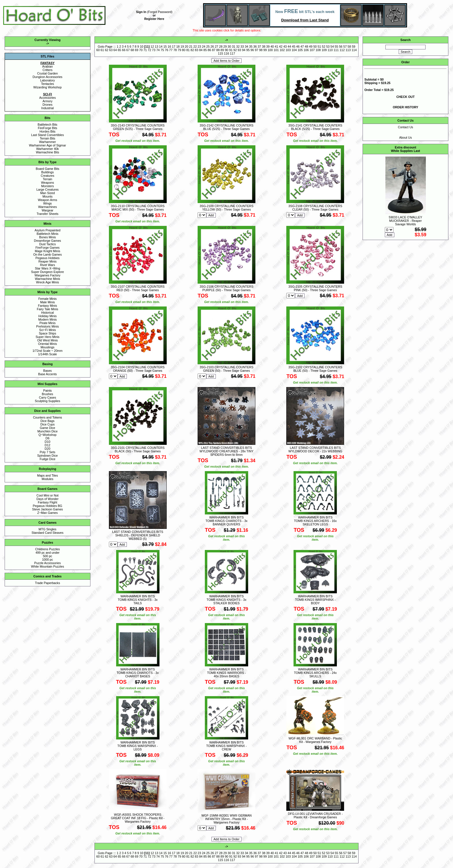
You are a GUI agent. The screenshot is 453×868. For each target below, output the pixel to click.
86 (209, 50)
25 (208, 47)
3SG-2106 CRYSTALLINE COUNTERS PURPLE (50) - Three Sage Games (226, 288)
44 (289, 47)
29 (225, 47)
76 (167, 50)
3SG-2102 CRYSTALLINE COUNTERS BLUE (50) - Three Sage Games (315, 369)
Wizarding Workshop (47, 87)
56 (341, 47)
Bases (48, 371)
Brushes (48, 394)
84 (201, 50)
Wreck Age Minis (48, 282)
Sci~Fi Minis (48, 330)
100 (270, 50)
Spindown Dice (48, 456)
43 (285, 47)
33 (242, 47)
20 (187, 47)
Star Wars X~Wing (48, 268)
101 (276, 50)
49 (311, 47)
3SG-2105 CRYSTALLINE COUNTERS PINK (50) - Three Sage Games (315, 288)
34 (246, 47)
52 (324, 47)
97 (257, 50)
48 (307, 47)
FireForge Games (48, 248)
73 (154, 50)
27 (216, 47)
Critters (47, 70)
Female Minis (48, 299)
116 (226, 53)
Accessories (48, 98)
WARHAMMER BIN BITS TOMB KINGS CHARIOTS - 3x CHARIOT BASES (138, 673)
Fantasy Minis (48, 306)
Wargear (47, 210)
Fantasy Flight (48, 502)
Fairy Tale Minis (47, 309)
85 (205, 50)
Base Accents (48, 374)
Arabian (48, 66)
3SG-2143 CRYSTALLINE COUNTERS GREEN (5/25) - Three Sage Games (138, 127)
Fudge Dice (48, 459)
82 (192, 50)
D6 (48, 438)
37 (259, 47)
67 (128, 50)
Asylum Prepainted (48, 230)
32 (238, 47)
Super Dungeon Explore (48, 272)
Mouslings (47, 347)
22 (195, 47)
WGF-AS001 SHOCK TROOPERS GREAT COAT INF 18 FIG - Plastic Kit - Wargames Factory (138, 818)
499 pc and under (48, 553)
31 (234, 47)
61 (102, 50)
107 (312, 50)
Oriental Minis (48, 344)
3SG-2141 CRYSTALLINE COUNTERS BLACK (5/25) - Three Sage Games (315, 127)
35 (251, 47)
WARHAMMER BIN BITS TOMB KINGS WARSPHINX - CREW (226, 746)
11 (147, 47)
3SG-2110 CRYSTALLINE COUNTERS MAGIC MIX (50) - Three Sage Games (138, 208)
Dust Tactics (48, 244)
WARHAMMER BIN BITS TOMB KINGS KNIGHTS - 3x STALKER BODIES (226, 600)
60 (98, 50)
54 (332, 47)
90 (226, 50)
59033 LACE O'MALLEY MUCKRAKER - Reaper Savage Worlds (406, 221)
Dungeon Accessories (48, 77)
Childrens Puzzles (48, 549)
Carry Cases (48, 397)
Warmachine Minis (48, 279)
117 (233, 53)
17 (174, 47)
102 (282, 50)
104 (294, 50)
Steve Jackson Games (48, 509)
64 (115, 50)
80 (184, 50)
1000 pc (47, 560)
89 (222, 50)
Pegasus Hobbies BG (47, 506)
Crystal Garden (48, 73)
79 (179, 50)
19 (182, 47)
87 (214, 50)
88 (218, 50)
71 (145, 50)
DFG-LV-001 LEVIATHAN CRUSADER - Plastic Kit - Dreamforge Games (315, 815)
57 (345, 47)
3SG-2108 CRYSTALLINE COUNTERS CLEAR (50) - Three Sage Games (315, 208)
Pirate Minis (48, 323)
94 (244, 50)
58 (349, 47)
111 (336, 50)
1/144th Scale (48, 354)
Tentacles (48, 84)
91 (231, 50)
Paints (48, 391)
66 (124, 50)
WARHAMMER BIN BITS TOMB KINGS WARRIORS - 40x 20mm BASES (226, 673)
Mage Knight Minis (48, 251)
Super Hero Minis (47, 337)
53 (328, 47)
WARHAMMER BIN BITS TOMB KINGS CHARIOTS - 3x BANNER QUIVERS (226, 521)
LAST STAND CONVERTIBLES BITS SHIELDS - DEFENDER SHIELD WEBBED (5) (138, 535)
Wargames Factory (48, 275)
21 (191, 47)
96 (252, 50)
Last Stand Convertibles (48, 135)
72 (149, 50)
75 (162, 50)
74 (158, 50)
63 (111, 50)
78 (175, 50)
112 (342, 50)
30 (229, 47)
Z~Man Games (48, 513)
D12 (48, 445)
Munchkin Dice (47, 431)
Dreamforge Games (48, 241)
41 (276, 47)
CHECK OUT (405, 97)
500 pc (47, 556)
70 (141, 50)
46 (298, 47)
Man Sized (47, 193)
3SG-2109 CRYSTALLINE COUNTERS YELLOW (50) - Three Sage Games (226, 208)
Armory (47, 101)
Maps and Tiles (48, 475)
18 (178, 47)
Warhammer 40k (47, 149)
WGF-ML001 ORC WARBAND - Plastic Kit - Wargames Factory (315, 740)
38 (263, 47)
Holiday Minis (48, 316)
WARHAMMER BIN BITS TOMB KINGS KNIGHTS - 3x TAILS (138, 600)
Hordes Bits (48, 131)
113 (348, 50)
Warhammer (47, 142)
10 (142, 47)
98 (261, 50)
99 (265, 50)
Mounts (48, 196)
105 (300, 50)
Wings (48, 203)
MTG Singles (48, 529)
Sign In (141, 12)
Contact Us (405, 127)
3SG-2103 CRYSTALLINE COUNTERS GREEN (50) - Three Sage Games (226, 369)
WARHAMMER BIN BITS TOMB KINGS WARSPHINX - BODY (315, 600)
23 (199, 47)
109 (324, 50)
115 (220, 53)
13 (157, 47)
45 (294, 47)
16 (169, 47)
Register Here (154, 19)
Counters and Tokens (48, 417)
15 (165, 47)
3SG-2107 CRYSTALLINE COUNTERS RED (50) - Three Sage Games (138, 288)
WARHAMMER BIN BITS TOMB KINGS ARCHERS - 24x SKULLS (315, 673)
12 (152, 47)
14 (161, 47)
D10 (48, 442)
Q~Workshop (47, 435)
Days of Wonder (47, 499)
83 (196, 50)
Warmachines (48, 207)
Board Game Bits (48, 169)
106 (306, 50)
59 (354, 47)
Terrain (48, 179)
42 (281, 47)
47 (302, 47)
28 (221, 47)
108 (318, 50)
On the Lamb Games (48, 254)
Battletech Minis (48, 234)
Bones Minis (47, 237)
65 (119, 50)
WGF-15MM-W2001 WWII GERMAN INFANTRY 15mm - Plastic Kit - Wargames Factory (226, 819)
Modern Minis (47, 319)
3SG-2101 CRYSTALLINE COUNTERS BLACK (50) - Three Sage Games (138, 449)
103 (288, 50)
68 (132, 50)
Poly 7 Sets (47, 452)
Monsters (47, 186)
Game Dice (48, 428)
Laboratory (48, 80)
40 (272, 47)
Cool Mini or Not (47, 495)
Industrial (48, 108)
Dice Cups (48, 424)
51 (319, 47)
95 (248, 50)
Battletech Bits (47, 124)
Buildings (48, 172)
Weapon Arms (48, 200)
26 (212, 47)
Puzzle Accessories (47, 563)
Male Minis (48, 302)
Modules (47, 479)
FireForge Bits (48, 128)
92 (235, 50)
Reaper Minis (48, 261)
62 (107, 50)
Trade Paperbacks (48, 583)
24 (204, 47)
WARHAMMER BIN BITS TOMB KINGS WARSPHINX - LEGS (138, 746)
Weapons (48, 183)
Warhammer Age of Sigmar (47, 145)
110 (330, 50)
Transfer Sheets (48, 214)
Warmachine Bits (47, 152)
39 (268, 47)
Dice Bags (48, 421)
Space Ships (47, 333)
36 (255, 47)
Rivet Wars (48, 265)
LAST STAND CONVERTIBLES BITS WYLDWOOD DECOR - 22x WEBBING (315, 449)
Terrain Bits (48, 138)
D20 (48, 449)
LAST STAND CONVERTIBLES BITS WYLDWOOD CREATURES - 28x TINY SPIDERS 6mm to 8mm (227, 451)
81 (188, 50)
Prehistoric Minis (47, 326)
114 (354, 50)
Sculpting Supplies (48, 401)
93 (240, 50)
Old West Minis (48, 340)
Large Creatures (48, 189)
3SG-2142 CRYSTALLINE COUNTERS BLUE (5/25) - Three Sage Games (226, 127)
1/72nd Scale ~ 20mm (47, 351)
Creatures (48, 176)
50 (315, 47)
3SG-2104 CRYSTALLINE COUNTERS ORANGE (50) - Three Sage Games (138, 369)
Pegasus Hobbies (48, 258)
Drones (47, 105)
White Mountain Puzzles (47, 566)
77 (171, 50)
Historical (47, 313)
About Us (406, 137)
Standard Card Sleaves (47, 533)
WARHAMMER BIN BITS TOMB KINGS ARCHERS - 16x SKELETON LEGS (315, 521)
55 (337, 47)
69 (137, 50)
